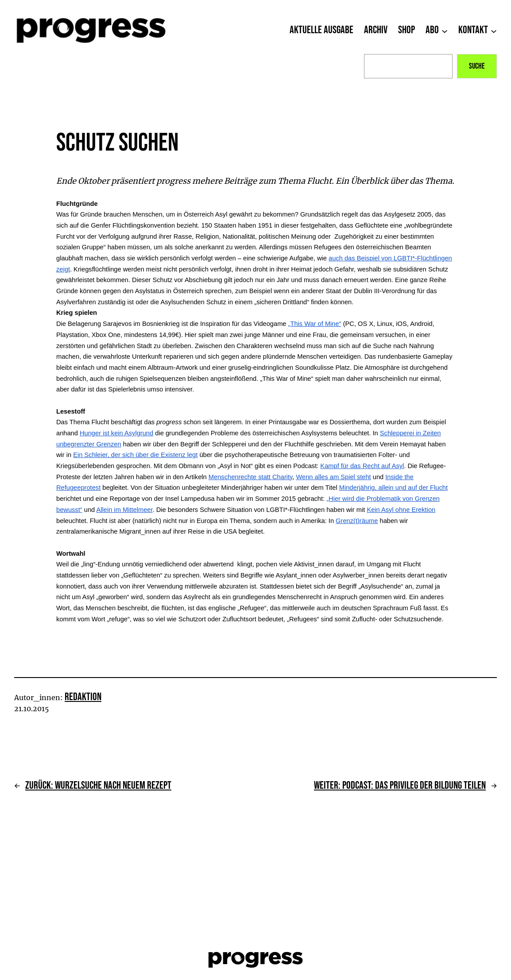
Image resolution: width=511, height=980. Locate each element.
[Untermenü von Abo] (445, 31)
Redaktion (83, 697)
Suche (477, 66)
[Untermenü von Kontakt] (494, 31)
